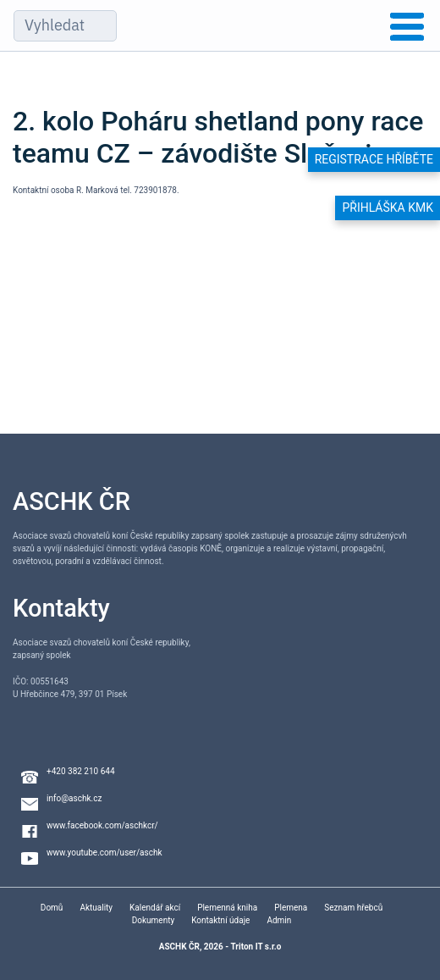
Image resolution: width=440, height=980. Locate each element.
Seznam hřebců (353, 908)
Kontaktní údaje (220, 920)
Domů (52, 908)
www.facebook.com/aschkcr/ (102, 825)
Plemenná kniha (227, 908)
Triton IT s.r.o (256, 947)
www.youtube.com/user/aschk (104, 853)
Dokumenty (153, 920)
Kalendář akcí (155, 908)
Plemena (291, 908)
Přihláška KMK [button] (388, 208)
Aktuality (96, 908)
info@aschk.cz (74, 798)
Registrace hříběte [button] (374, 159)
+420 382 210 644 (81, 771)
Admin (279, 920)
